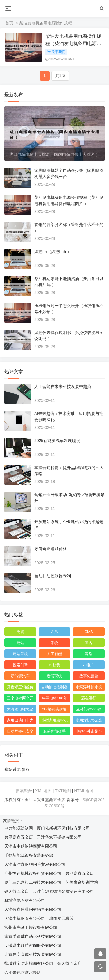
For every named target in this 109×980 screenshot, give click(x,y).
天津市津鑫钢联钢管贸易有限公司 (35, 864)
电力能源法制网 (19, 828)
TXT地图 (63, 791)
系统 (54, 643)
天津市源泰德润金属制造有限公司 (63, 891)
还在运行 (89, 698)
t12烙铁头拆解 (54, 709)
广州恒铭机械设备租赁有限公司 (33, 873)
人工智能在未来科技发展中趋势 (63, 386)
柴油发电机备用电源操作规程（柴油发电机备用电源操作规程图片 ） (73, 43)
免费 (20, 632)
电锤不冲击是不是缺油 (89, 732)
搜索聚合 (24, 791)
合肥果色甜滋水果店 (23, 972)
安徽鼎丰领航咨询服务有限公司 (33, 945)
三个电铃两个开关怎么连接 (20, 699)
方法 (54, 632)
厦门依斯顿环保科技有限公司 (63, 828)
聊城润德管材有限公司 (25, 900)
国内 (89, 643)
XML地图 (43, 791)
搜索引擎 (20, 665)
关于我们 (56, 52)
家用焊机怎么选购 (89, 721)
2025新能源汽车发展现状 (57, 441)
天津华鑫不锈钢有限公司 (59, 837)
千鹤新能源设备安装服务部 (29, 855)
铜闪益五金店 (17, 891)
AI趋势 (54, 665)
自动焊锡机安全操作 (20, 732)
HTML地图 (84, 791)
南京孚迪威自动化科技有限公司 (33, 936)
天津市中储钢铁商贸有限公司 (31, 846)
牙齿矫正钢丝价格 (51, 549)
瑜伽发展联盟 (61, 918)
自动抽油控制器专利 (53, 576)
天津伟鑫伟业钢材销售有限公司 (33, 909)
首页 (9, 23)
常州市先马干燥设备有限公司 (31, 927)
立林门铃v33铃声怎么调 (89, 710)
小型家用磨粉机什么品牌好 (54, 721)
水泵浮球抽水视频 (89, 688)
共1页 (60, 76)
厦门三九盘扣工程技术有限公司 (33, 882)
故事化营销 (89, 676)
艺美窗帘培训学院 (82, 882)
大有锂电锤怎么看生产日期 (20, 710)
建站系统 (20, 654)
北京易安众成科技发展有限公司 (33, 954)
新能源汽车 (20, 676)
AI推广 (89, 665)
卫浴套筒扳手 (54, 731)
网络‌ (89, 654)
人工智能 (54, 654)
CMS (89, 632)
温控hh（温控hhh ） (53, 252)
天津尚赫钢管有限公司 (25, 918)
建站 (20, 643)
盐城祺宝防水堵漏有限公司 (29, 963)
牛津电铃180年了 (54, 699)
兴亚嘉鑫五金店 (19, 837)
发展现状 (54, 676)
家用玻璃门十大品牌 (20, 721)
